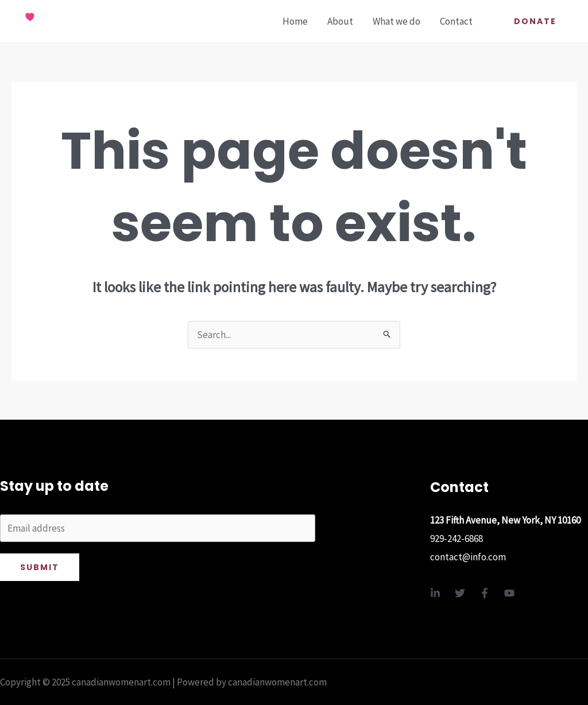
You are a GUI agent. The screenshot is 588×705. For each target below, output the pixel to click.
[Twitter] (460, 593)
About (340, 21)
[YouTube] (509, 593)
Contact (456, 21)
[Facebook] (485, 593)
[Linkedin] (435, 593)
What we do (396, 21)
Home (295, 21)
